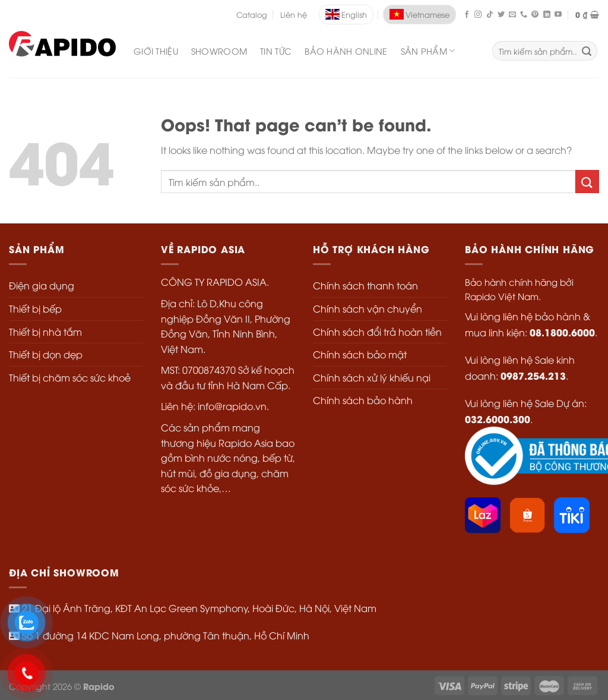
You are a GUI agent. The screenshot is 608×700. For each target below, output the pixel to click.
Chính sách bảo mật (360, 354)
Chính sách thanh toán (365, 285)
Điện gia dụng (42, 285)
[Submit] (587, 182)
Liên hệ (294, 14)
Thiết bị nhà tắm (45, 332)
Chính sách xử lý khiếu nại (372, 377)
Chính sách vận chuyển (368, 308)
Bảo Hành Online (346, 51)
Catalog (252, 14)
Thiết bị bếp (35, 308)
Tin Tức (276, 51)
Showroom (219, 51)
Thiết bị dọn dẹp (46, 354)
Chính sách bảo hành (363, 400)
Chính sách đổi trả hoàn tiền (377, 332)
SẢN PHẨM (428, 51)
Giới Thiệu (156, 51)
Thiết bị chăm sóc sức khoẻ (70, 377)
